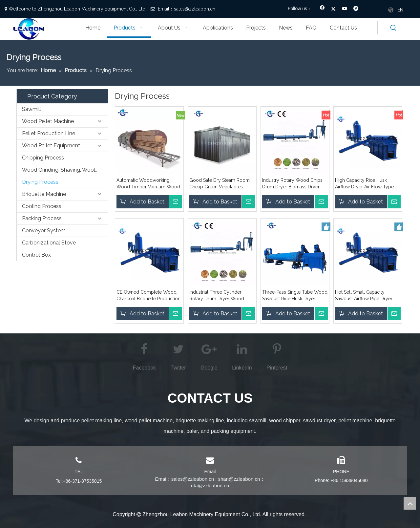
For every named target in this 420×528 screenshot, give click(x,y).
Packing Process (42, 218)
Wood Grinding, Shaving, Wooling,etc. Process (65, 170)
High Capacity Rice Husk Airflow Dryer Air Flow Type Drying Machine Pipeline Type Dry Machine (367, 184)
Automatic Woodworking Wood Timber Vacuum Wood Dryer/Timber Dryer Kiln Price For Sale (148, 184)
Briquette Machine (44, 194)
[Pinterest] (356, 9)
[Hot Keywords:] (393, 28)
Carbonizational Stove (49, 243)
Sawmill (31, 109)
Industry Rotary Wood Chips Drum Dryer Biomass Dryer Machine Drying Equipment (292, 184)
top (410, 503)
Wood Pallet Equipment (51, 146)
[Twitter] (334, 9)
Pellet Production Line (49, 133)
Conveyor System (44, 231)
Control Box (36, 255)
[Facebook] (322, 9)
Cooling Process (42, 206)
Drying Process (40, 182)
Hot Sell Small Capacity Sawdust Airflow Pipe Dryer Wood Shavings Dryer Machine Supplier (368, 296)
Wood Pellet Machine (48, 121)
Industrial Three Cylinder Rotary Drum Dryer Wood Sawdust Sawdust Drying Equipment (217, 296)
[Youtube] (345, 9)
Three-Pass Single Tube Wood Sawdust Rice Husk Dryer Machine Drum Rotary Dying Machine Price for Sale (295, 296)
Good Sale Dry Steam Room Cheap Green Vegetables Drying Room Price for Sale (220, 184)
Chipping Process (43, 158)
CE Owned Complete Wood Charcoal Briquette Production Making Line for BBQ (148, 296)
